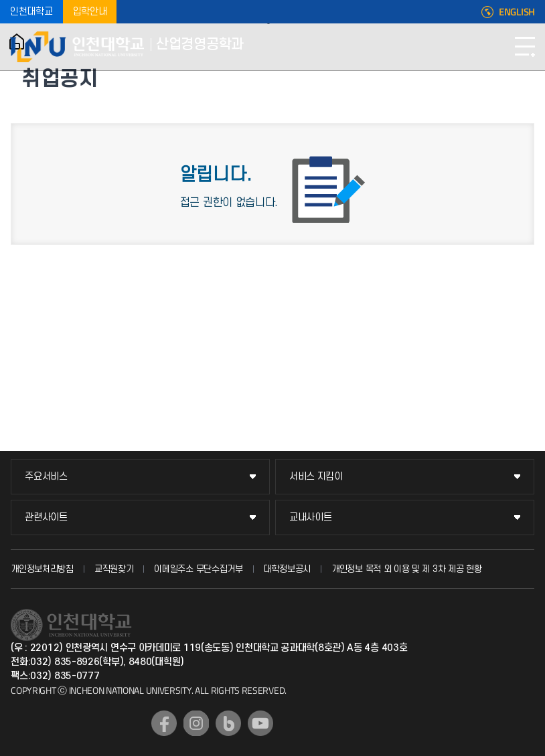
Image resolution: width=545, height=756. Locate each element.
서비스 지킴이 (316, 477)
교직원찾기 (114, 569)
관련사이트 (46, 517)
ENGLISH (517, 12)
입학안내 (90, 12)
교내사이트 (311, 517)
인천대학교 (31, 12)
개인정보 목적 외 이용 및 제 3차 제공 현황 (407, 569)
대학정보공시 (287, 569)
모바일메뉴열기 (525, 47)
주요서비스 (46, 477)
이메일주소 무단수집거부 (198, 569)
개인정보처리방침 (42, 569)
